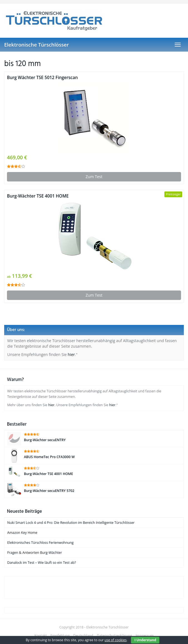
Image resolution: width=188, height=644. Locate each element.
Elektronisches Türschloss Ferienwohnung (40, 543)
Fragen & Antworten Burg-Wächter (35, 553)
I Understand (145, 640)
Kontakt (41, 636)
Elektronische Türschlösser (36, 45)
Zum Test (94, 177)
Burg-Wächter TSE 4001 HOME (38, 196)
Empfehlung (60, 636)
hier (71, 354)
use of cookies (116, 640)
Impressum (145, 636)
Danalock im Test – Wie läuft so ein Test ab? (42, 563)
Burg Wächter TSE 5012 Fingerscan (42, 78)
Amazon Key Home (22, 533)
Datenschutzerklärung (114, 636)
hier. (52, 405)
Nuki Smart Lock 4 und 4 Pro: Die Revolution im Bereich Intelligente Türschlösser (71, 523)
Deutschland (83, 636)
